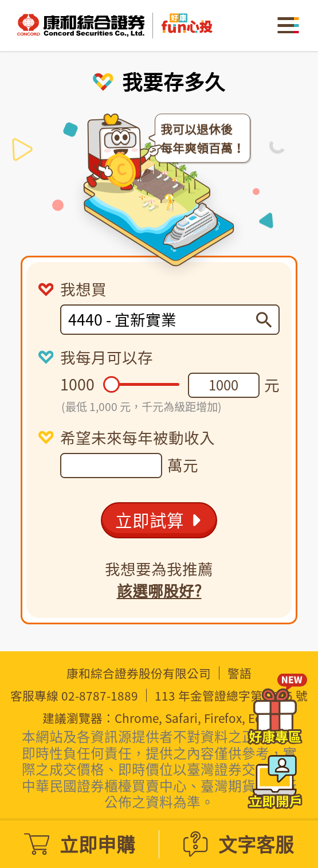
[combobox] (162, 320)
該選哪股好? (159, 591)
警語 (240, 673)
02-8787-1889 (100, 696)
